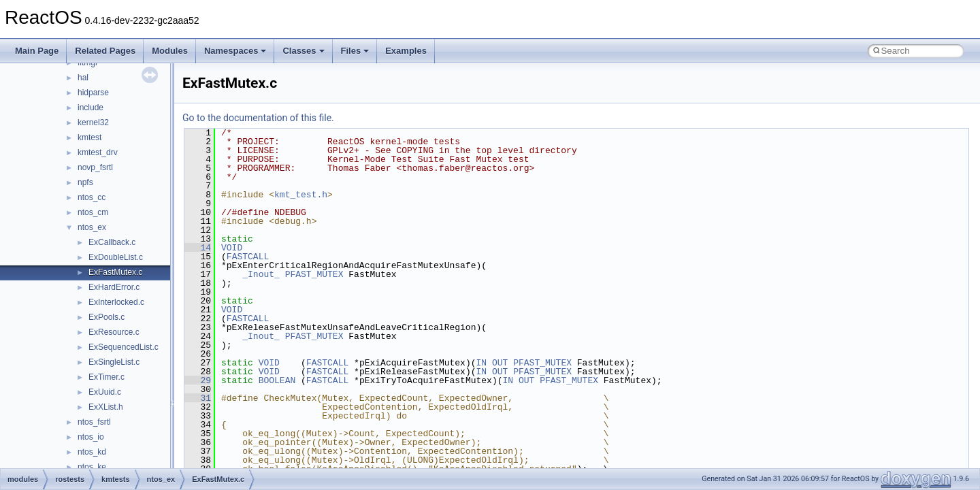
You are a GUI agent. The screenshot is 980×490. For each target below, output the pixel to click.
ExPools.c (107, 317)
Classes (303, 51)
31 (198, 398)
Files (355, 51)
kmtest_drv (98, 152)
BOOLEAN (277, 380)
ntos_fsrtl (94, 422)
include (91, 108)
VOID (232, 248)
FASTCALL (248, 257)
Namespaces (235, 51)
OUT (500, 363)
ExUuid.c (105, 392)
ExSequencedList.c (124, 347)
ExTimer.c (107, 377)
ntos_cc (92, 197)
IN (481, 363)
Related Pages (105, 51)
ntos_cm (93, 212)
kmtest (89, 137)
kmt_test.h (301, 195)
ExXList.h (106, 407)
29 (198, 380)
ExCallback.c (112, 242)
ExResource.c (114, 332)
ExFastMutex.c (115, 272)
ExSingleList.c (114, 362)
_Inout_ (261, 274)
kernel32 (93, 122)
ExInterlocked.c (116, 302)
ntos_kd (92, 452)
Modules (170, 51)
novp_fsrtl (95, 167)
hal (83, 78)
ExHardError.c (114, 287)
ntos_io (91, 437)
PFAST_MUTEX (314, 274)
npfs (85, 182)
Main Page (37, 51)
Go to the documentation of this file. (258, 118)
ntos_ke (92, 467)
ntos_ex (92, 227)
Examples (406, 51)
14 (198, 248)
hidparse (93, 93)
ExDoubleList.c (116, 257)
